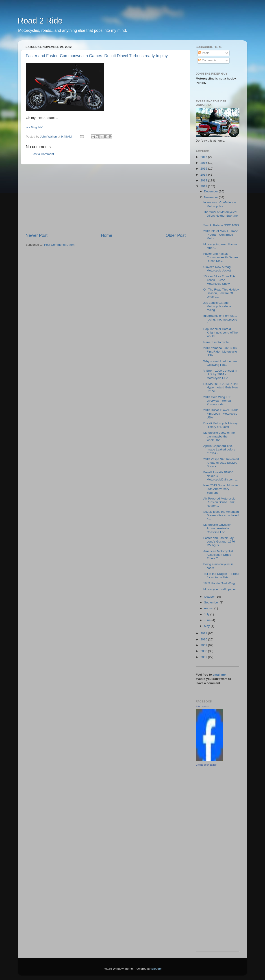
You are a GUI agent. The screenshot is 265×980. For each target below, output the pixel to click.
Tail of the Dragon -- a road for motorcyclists (221, 576)
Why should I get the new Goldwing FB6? (220, 363)
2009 (204, 645)
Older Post (176, 235)
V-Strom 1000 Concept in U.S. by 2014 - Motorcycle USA (220, 374)
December (211, 191)
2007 (204, 657)
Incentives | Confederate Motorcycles (220, 204)
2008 (204, 651)
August (209, 608)
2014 (204, 175)
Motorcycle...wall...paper (220, 589)
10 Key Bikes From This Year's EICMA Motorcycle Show (219, 280)
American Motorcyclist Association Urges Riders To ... (218, 555)
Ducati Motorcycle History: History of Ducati (221, 425)
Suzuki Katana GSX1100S (221, 225)
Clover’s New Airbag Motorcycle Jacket (217, 269)
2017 (204, 157)
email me (219, 675)
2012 (204, 186)
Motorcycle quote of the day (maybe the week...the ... (219, 436)
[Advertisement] (106, 198)
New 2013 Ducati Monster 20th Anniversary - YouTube (221, 489)
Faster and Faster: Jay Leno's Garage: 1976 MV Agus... (219, 542)
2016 (204, 163)
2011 (204, 633)
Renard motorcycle (216, 342)
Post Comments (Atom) (60, 245)
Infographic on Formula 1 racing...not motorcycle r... (220, 319)
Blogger (156, 969)
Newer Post (37, 235)
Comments (207, 60)
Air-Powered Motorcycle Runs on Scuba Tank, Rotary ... (219, 502)
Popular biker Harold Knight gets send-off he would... (221, 333)
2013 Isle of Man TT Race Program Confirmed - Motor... (221, 235)
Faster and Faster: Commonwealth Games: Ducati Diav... (221, 257)
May (207, 626)
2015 (204, 169)
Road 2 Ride (40, 21)
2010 (204, 639)
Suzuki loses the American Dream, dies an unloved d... (221, 515)
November (211, 197)
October (210, 597)
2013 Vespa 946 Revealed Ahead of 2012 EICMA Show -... (221, 463)
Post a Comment (43, 154)
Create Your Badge (206, 765)
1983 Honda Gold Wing (219, 583)
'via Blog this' (34, 127)
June (208, 620)
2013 (204, 180)
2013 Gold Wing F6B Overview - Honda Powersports (217, 401)
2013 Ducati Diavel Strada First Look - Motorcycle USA (221, 414)
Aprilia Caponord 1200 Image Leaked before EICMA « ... (219, 449)
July (207, 614)
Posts (204, 53)
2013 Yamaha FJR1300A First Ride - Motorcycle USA (220, 352)
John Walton (203, 706)
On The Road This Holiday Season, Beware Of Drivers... (221, 293)
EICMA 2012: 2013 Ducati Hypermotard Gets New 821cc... (221, 387)
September (212, 602)
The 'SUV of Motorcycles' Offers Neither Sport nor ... (221, 216)
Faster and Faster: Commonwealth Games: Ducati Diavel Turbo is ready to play (97, 56)
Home (106, 235)
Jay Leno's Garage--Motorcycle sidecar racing (218, 306)
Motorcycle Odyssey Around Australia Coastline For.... (217, 528)
